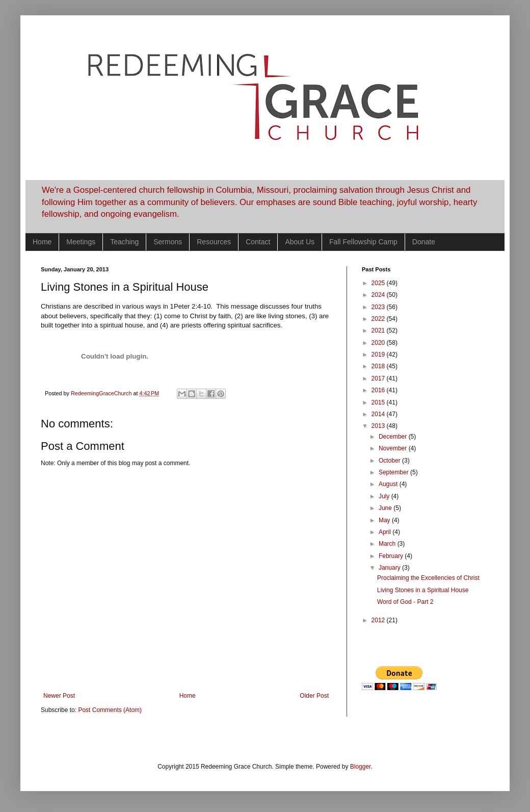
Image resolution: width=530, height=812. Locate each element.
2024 (379, 295)
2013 (379, 426)
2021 (379, 331)
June (386, 508)
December (394, 437)
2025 (379, 283)
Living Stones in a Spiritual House (423, 590)
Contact (258, 242)
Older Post (314, 696)
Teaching (124, 242)
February (392, 556)
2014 (379, 414)
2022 (379, 319)
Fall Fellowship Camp (363, 242)
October (390, 461)
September (394, 472)
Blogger (361, 767)
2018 (379, 366)
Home (42, 242)
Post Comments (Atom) (110, 710)
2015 (379, 402)
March (388, 544)
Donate (424, 242)
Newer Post (59, 696)
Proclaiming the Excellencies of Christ (428, 578)
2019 (379, 354)
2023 (379, 307)
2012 (379, 620)
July (385, 496)
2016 (379, 390)
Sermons (168, 242)
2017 (379, 378)
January (390, 568)
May (385, 520)
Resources (214, 242)
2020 (379, 343)
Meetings (81, 242)
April (386, 532)
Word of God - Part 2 (405, 602)
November (394, 448)
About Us (300, 242)
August (389, 484)
